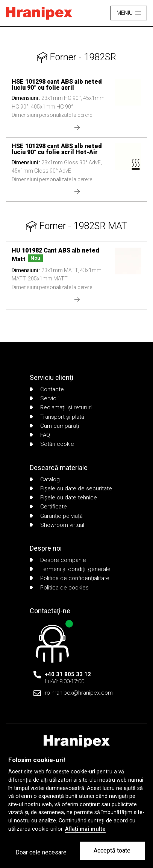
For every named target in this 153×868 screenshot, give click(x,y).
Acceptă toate (112, 850)
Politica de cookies (59, 588)
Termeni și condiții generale (70, 569)
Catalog (45, 479)
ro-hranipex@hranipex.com (79, 693)
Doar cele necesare (41, 852)
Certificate (48, 507)
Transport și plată (57, 417)
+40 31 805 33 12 (68, 674)
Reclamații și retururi (61, 407)
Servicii (44, 398)
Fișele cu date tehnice (63, 498)
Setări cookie (52, 444)
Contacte (47, 389)
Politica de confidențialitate (70, 578)
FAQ (40, 435)
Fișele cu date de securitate (71, 488)
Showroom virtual (57, 525)
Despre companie (58, 560)
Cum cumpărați (54, 426)
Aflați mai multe (85, 829)
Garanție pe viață (56, 516)
